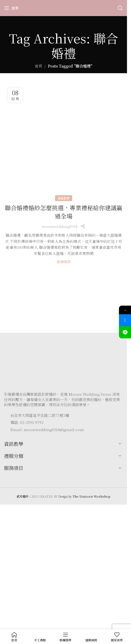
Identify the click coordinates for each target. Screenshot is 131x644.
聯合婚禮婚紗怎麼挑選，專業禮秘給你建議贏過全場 (64, 212)
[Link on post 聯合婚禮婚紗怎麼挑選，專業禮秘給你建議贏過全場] (63, 141)
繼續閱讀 (64, 262)
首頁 (38, 66)
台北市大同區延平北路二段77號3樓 (40, 415)
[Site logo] (64, 8)
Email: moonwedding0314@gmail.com (47, 430)
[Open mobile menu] (11, 8)
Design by (84, 496)
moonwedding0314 (60, 226)
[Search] (120, 8)
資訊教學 (64, 198)
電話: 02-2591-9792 (27, 422)
